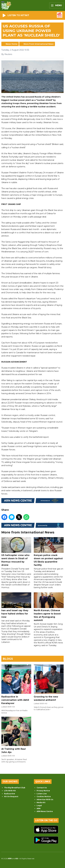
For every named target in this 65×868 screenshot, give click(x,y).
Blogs (8, 659)
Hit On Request (11, 796)
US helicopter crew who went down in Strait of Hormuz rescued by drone (16, 552)
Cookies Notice (44, 796)
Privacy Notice (43, 791)
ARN (39, 808)
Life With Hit (10, 791)
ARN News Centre (45, 811)
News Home (12, 44)
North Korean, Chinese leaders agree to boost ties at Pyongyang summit (49, 607)
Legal (39, 805)
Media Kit (41, 802)
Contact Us (42, 788)
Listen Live (42, 794)
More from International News (39, 44)
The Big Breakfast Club (15, 788)
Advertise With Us (45, 799)
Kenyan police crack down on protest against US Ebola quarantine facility (49, 552)
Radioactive (10, 794)
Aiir (17, 859)
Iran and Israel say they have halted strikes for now (16, 605)
